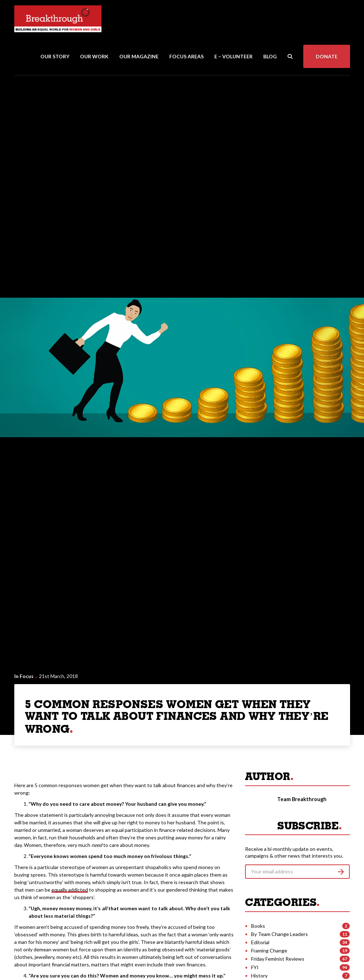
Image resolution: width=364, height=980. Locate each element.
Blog (270, 56)
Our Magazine (139, 56)
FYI (255, 967)
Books (258, 926)
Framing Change (269, 950)
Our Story (55, 56)
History (259, 976)
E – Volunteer (233, 56)
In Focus (24, 676)
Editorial (260, 942)
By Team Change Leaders (280, 934)
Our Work (94, 56)
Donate (327, 56)
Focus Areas (186, 56)
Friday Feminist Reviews (278, 959)
